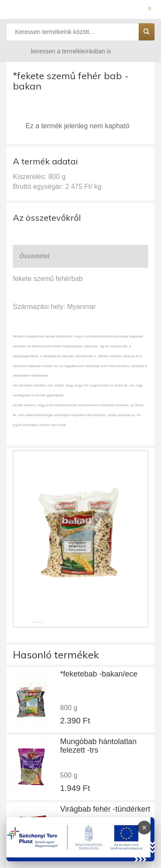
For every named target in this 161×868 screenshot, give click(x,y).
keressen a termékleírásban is (63, 51)
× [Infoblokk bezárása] (144, 828)
